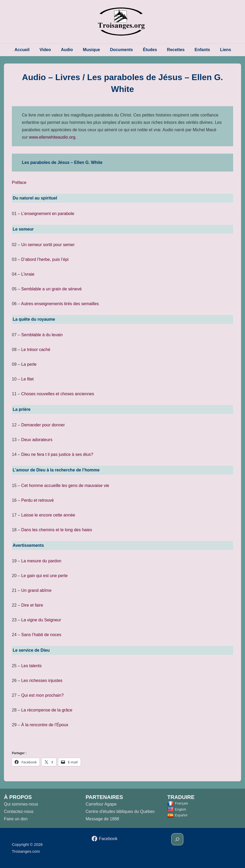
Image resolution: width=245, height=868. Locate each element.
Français (178, 803)
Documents (121, 50)
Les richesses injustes (42, 681)
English (177, 809)
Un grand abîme (36, 590)
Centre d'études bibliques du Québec (120, 811)
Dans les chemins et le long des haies (57, 530)
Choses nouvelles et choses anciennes (58, 394)
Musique (92, 50)
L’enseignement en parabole (48, 214)
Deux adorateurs (37, 440)
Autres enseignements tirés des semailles (60, 304)
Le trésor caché (36, 350)
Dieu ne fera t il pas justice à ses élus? (57, 454)
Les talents (31, 666)
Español (177, 815)
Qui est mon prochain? (43, 695)
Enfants (202, 50)
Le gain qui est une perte (45, 576)
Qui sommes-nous (21, 804)
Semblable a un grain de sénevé (52, 289)
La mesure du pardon (41, 561)
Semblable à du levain (42, 335)
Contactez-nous (19, 811)
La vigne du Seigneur (41, 620)
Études (150, 50)
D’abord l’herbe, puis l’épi (45, 259)
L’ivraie (28, 274)
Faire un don (16, 819)
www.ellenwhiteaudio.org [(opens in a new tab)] (52, 137)
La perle (29, 364)
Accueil (22, 50)
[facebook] (105, 839)
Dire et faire (32, 605)
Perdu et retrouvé (38, 500)
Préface (19, 182)
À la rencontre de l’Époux (45, 725)
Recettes (176, 50)
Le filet (28, 379)
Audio (67, 50)
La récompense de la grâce (47, 710)
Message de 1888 (102, 819)
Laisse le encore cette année (48, 515)
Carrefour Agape (101, 804)
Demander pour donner (43, 425)
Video (45, 50)
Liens (226, 50)
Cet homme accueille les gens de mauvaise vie (65, 486)
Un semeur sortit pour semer (48, 245)
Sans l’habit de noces (41, 635)
